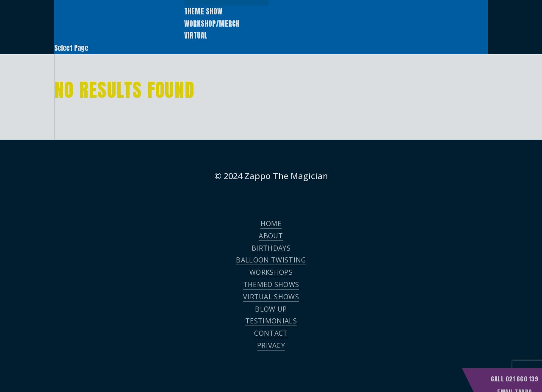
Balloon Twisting (271, 260)
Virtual (196, 36)
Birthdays (271, 248)
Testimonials (271, 321)
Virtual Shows (271, 297)
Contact (271, 333)
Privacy (271, 345)
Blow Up (271, 309)
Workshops (271, 272)
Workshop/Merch (212, 24)
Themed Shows (271, 284)
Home (271, 224)
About (271, 236)
